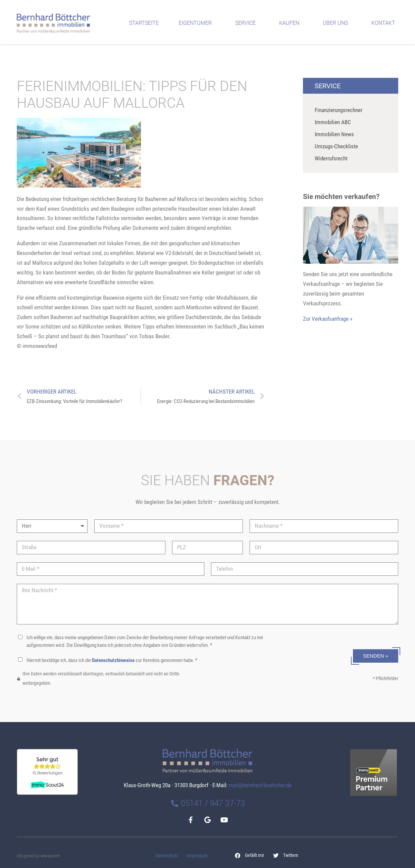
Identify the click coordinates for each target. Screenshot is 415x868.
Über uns (337, 23)
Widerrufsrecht (331, 158)
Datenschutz (167, 856)
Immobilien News (334, 134)
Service (247, 23)
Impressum (197, 856)
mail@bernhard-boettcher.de (260, 785)
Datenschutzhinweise (113, 660)
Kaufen (291, 23)
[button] (250, 856)
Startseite (144, 23)
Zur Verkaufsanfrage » (328, 319)
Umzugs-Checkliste (336, 146)
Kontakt (385, 23)
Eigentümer (197, 23)
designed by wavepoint (38, 856)
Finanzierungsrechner (339, 110)
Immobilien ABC (333, 122)
